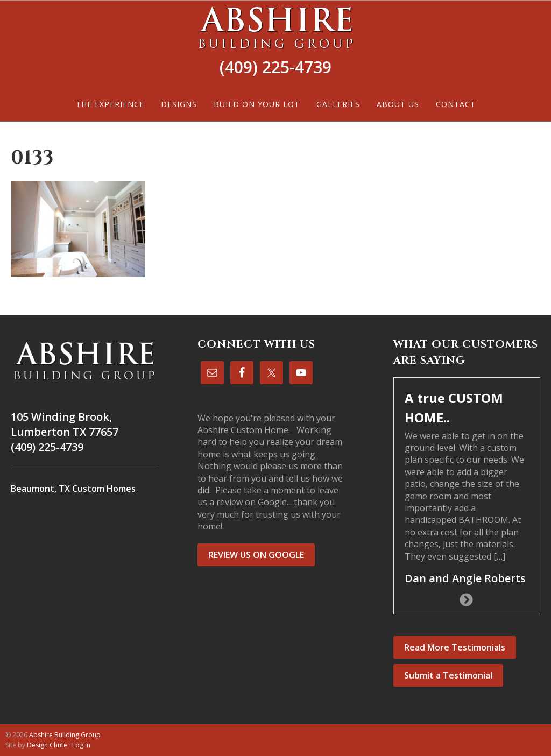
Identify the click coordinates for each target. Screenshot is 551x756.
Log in (81, 745)
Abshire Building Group (275, 27)
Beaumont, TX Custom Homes (73, 489)
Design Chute (47, 745)
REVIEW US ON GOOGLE (256, 555)
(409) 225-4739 (275, 67)
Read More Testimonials (455, 647)
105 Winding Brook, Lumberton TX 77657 (65, 424)
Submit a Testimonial (448, 675)
